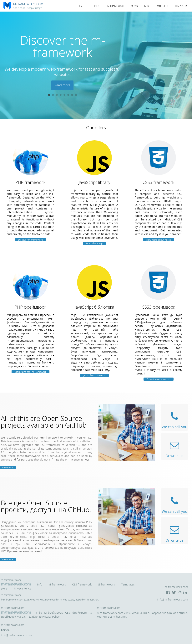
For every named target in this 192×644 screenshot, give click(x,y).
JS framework (106, 584)
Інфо (39, 613)
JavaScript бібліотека (94, 307)
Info (99, 6)
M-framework (57, 584)
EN (83, 6)
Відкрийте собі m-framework (30, 372)
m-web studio (67, 600)
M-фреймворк (53, 613)
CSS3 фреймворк (158, 307)
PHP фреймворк (30, 307)
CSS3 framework (158, 182)
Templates (181, 6)
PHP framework (30, 182)
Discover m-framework (30, 240)
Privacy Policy (22, 588)
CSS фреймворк (76, 613)
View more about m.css (158, 240)
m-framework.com (16, 584)
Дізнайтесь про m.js (94, 375)
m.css (134, 6)
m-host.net (92, 600)
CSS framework (82, 584)
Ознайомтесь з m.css (159, 379)
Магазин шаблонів (29, 617)
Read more (62, 85)
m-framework (116, 6)
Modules (163, 6)
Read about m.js (94, 243)
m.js (149, 6)
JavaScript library (94, 182)
